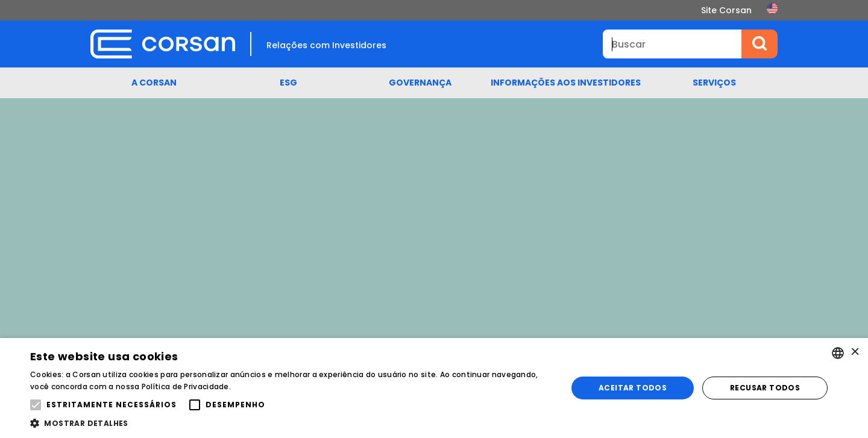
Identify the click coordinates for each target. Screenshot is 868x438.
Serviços (714, 83)
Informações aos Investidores (566, 83)
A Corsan (154, 83)
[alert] (434, 388)
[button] (291, 423)
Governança (420, 83)
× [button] (854, 353)
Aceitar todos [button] (633, 388)
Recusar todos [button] (765, 388)
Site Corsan (726, 10)
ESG (288, 83)
